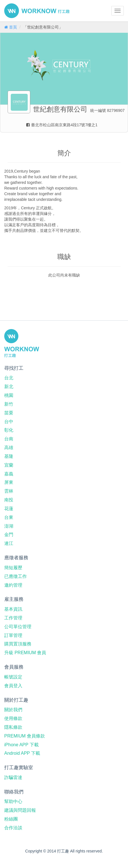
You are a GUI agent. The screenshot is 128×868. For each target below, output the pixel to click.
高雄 (9, 448)
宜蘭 (9, 465)
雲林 (9, 491)
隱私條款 (13, 727)
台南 (9, 439)
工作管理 (13, 618)
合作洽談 (13, 828)
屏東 (9, 482)
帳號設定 (13, 677)
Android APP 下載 (22, 753)
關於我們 (13, 710)
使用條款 (13, 718)
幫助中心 (13, 801)
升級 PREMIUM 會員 (25, 653)
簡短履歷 (13, 568)
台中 (9, 422)
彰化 (9, 430)
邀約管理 (13, 585)
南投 (9, 500)
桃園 (9, 395)
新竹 (9, 404)
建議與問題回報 (20, 810)
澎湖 (9, 526)
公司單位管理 (18, 627)
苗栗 (9, 413)
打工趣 (37, 11)
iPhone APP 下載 (21, 745)
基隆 (9, 456)
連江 (9, 543)
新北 (9, 387)
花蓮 (9, 509)
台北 (9, 378)
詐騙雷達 (13, 777)
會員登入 (13, 686)
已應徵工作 (16, 576)
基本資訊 (13, 609)
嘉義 (9, 474)
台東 (9, 517)
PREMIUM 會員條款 (25, 736)
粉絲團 (11, 819)
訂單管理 (13, 635)
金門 (9, 535)
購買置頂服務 (18, 644)
